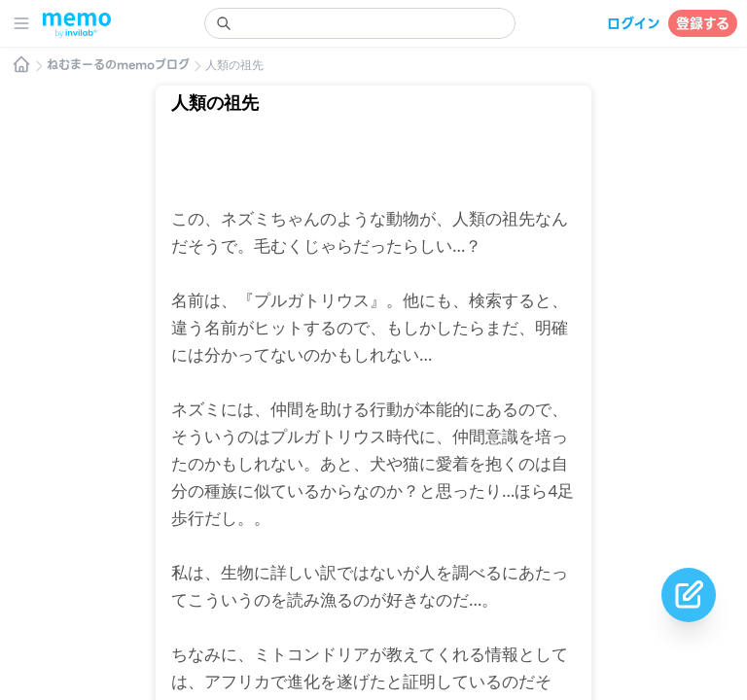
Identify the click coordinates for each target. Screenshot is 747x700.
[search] (360, 23)
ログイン (634, 23)
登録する (703, 23)
